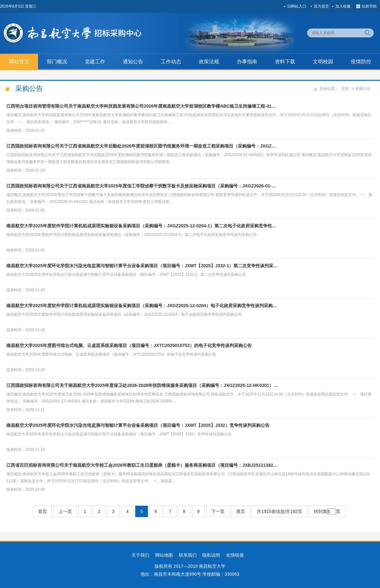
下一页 (218, 511)
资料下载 (285, 62)
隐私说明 (211, 555)
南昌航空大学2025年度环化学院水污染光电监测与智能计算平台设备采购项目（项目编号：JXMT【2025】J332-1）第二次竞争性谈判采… (142, 266)
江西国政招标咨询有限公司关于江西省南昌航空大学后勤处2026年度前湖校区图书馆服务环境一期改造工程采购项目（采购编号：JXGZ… (141, 146)
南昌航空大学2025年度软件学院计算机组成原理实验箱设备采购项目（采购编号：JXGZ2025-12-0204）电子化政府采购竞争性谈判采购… (142, 306)
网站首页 (19, 62)
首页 (345, 89)
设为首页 (321, 6)
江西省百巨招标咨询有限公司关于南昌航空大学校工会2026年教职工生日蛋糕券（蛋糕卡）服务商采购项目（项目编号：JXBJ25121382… (142, 465)
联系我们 (188, 555)
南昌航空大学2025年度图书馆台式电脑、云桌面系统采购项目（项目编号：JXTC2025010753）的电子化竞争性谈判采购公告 (129, 345)
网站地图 (164, 555)
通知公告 (133, 62)
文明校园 (323, 62)
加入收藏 (343, 6)
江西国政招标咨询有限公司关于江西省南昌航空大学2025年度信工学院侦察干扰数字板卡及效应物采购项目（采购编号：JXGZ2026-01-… (141, 186)
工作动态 (171, 62)
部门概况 (57, 62)
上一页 (65, 511)
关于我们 (140, 555)
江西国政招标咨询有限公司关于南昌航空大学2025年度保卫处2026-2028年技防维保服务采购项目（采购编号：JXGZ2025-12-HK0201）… (142, 385)
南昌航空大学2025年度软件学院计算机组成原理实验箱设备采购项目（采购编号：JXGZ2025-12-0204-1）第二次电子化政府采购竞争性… (141, 226)
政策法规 (209, 62)
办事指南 (247, 62)
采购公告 (363, 89)
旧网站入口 (297, 6)
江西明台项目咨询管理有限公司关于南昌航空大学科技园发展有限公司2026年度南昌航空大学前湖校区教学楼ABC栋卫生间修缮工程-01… (141, 106)
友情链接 (235, 555)
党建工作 (95, 62)
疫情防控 (361, 62)
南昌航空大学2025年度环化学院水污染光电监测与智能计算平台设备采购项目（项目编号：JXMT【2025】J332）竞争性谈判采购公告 (138, 425)
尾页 (241, 511)
